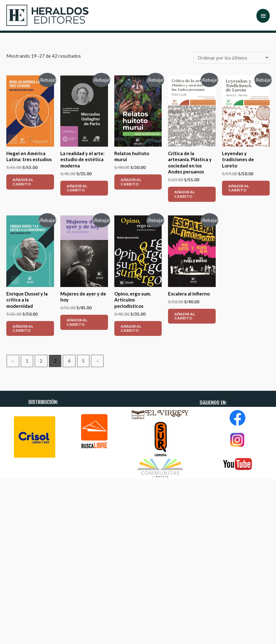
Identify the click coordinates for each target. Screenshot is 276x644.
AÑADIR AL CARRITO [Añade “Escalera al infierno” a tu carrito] (185, 316)
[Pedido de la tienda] (232, 58)
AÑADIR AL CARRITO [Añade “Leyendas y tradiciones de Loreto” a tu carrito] (239, 188)
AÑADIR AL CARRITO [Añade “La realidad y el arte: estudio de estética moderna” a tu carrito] (77, 188)
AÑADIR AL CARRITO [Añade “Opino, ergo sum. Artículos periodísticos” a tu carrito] (131, 328)
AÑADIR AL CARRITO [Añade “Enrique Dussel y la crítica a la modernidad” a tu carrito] (23, 328)
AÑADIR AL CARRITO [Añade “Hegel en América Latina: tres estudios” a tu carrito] (23, 182)
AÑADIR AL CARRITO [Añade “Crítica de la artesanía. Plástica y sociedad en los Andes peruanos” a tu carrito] (185, 194)
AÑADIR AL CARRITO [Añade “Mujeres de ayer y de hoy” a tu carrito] (77, 322)
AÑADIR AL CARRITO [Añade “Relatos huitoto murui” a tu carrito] (131, 182)
